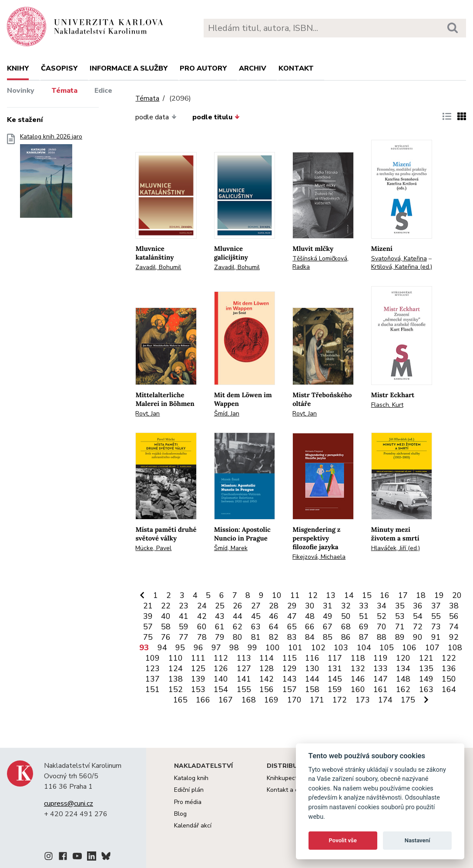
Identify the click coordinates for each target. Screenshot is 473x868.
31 (328, 606)
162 (403, 689)
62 (238, 627)
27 (256, 606)
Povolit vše (343, 840)
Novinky (21, 91)
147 (381, 679)
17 (403, 595)
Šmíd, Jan (227, 414)
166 (203, 700)
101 (295, 648)
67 (328, 627)
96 (198, 648)
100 (273, 648)
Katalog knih (191, 778)
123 (153, 669)
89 (400, 637)
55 (436, 616)
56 (454, 616)
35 (400, 606)
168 (249, 700)
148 (403, 679)
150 (449, 679)
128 (267, 669)
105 (387, 648)
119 (381, 658)
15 (367, 595)
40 (166, 616)
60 (202, 627)
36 (418, 606)
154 (221, 689)
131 (335, 669)
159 (335, 689)
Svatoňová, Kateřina (399, 258)
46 (274, 616)
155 (244, 689)
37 (436, 606)
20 (457, 595)
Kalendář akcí (193, 826)
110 (176, 658)
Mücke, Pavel (153, 548)
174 (385, 700)
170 (294, 700)
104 (364, 648)
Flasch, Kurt (387, 405)
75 (148, 637)
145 (335, 679)
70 (382, 627)
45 (256, 616)
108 (455, 648)
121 (426, 658)
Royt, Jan (148, 414)
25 (220, 606)
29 (292, 606)
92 (454, 637)
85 (328, 637)
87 (364, 637)
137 (153, 679)
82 (274, 637)
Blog (180, 814)
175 (408, 700)
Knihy (18, 68)
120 (403, 658)
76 (166, 637)
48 (310, 616)
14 (349, 595)
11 (295, 595)
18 (421, 595)
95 (180, 648)
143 (290, 679)
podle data (156, 117)
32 (346, 606)
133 (381, 669)
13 (331, 595)
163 (426, 689)
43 (220, 616)
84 (310, 637)
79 (220, 637)
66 (310, 627)
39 (148, 616)
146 (358, 679)
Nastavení (418, 840)
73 (436, 627)
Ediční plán (189, 790)
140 (221, 679)
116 (312, 658)
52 (382, 616)
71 (400, 627)
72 (418, 627)
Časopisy (59, 68)
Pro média (188, 802)
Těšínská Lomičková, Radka (320, 263)
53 (400, 616)
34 (382, 606)
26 (238, 606)
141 (244, 679)
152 (176, 689)
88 (382, 637)
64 (274, 627)
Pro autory (203, 68)
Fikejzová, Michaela (319, 557)
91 (436, 637)
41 (184, 616)
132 (358, 669)
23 (184, 606)
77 (184, 637)
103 (341, 648)
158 (312, 689)
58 (166, 627)
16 (385, 595)
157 (290, 689)
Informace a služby (129, 68)
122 (449, 658)
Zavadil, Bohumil (158, 267)
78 (202, 637)
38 (454, 606)
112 (221, 658)
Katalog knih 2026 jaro (51, 178)
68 (346, 627)
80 (238, 637)
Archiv (253, 68)
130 (312, 669)
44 (238, 616)
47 (292, 616)
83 (292, 637)
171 (317, 700)
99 (252, 648)
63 (256, 627)
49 (328, 616)
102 (318, 648)
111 (198, 658)
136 (449, 669)
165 (180, 700)
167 (226, 700)
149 (426, 679)
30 (310, 606)
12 (313, 595)
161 (381, 689)
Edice (103, 91)
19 (439, 595)
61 (220, 627)
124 (176, 669)
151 (153, 689)
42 (202, 616)
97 (216, 648)
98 (234, 648)
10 (277, 595)
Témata (64, 91)
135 (426, 669)
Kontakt (296, 68)
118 (358, 658)
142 (267, 679)
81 (256, 637)
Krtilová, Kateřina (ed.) (402, 267)
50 (346, 616)
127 (244, 669)
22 (166, 606)
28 (274, 606)
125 (198, 669)
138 (176, 679)
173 (363, 700)
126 (221, 669)
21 (148, 606)
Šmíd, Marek (231, 548)
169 (271, 700)
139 (198, 679)
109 (153, 658)
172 (340, 700)
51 (364, 616)
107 (432, 648)
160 (358, 689)
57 (148, 627)
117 (335, 658)
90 (418, 637)
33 (364, 606)
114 (267, 658)
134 (403, 669)
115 (290, 658)
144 (312, 679)
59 (184, 627)
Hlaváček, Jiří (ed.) (396, 548)
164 (449, 689)
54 (418, 616)
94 (162, 648)
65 (292, 627)
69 (364, 627)
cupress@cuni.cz (69, 804)
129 (290, 669)
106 (409, 648)
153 (198, 689)
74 (454, 627)
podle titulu (216, 117)
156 (267, 689)
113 (244, 658)
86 (346, 637)
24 (202, 606)
